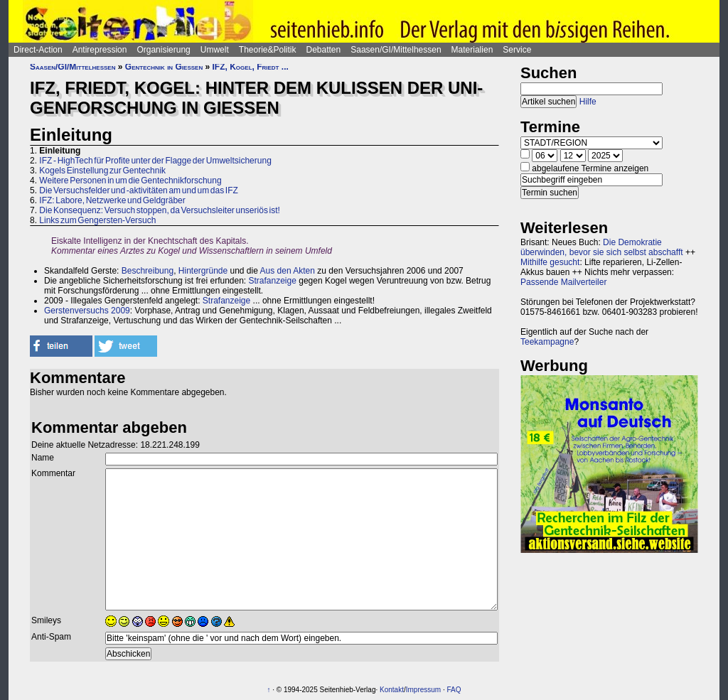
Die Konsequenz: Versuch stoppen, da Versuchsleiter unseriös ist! (160, 210)
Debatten (324, 50)
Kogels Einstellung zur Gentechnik (102, 171)
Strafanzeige (273, 281)
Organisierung (163, 50)
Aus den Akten (288, 271)
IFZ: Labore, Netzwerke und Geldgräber (112, 200)
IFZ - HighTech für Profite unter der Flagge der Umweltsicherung (155, 161)
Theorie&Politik (268, 50)
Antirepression (100, 50)
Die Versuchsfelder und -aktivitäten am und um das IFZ (138, 190)
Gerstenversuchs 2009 (87, 311)
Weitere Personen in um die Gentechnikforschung (130, 181)
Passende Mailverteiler (563, 282)
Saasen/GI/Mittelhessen (396, 50)
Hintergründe (203, 271)
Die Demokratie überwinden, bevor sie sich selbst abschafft (602, 247)
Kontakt (392, 690)
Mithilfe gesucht (550, 262)
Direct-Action (38, 50)
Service (517, 50)
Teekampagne (547, 342)
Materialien (472, 50)
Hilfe (588, 102)
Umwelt (215, 50)
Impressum (423, 690)
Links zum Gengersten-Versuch (97, 220)
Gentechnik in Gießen (164, 67)
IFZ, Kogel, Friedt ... (251, 67)
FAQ (454, 690)
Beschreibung (148, 271)
